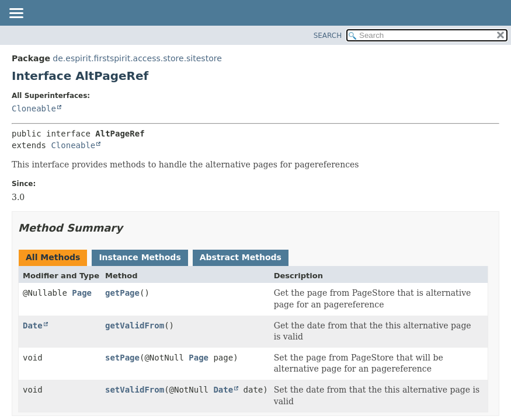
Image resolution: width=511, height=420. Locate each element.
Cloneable (34, 108)
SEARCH (328, 36)
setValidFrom (135, 390)
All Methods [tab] (53, 257)
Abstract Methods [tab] (241, 257)
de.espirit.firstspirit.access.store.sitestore (137, 58)
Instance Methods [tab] (140, 257)
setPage (122, 358)
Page (82, 293)
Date (33, 325)
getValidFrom (135, 325)
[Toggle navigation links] (16, 14)
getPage (122, 293)
